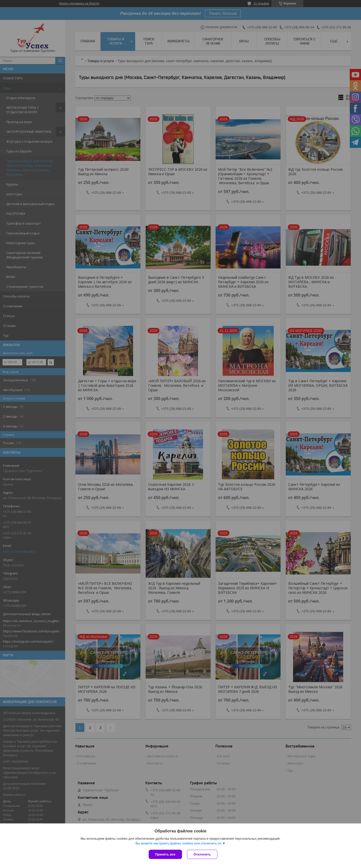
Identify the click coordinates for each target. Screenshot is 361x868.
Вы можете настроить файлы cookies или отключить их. (179, 843)
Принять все (165, 854)
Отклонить (202, 854)
